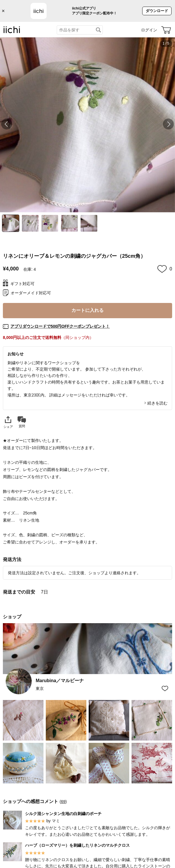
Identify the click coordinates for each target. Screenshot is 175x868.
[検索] (98, 30)
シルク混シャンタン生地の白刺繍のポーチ (63, 813)
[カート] (166, 30)
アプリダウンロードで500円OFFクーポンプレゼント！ (60, 326)
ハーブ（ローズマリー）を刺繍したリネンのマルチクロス (77, 845)
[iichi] (12, 32)
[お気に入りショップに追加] (165, 688)
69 (63, 801)
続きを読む (157, 403)
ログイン (149, 30)
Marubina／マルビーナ (60, 681)
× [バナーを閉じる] (3, 11)
